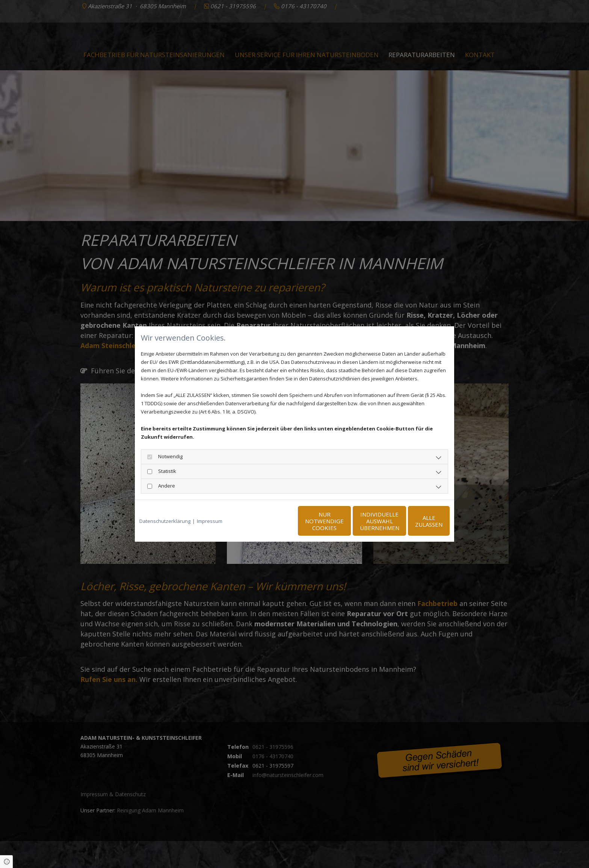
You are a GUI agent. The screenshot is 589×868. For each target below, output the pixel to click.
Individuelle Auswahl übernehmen (344, 521)
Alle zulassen (415, 521)
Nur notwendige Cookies (272, 521)
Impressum (210, 521)
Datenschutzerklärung (165, 521)
